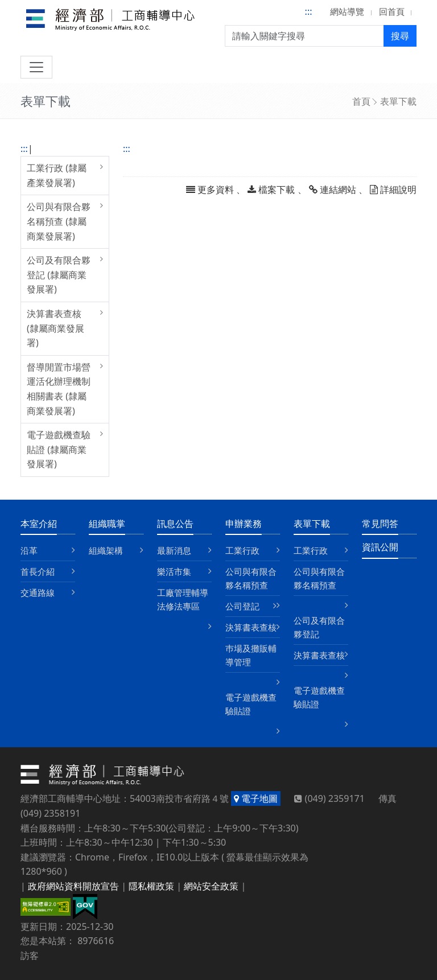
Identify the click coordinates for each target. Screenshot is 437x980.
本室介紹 (39, 524)
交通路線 (38, 592)
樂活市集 (174, 571)
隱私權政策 (151, 886)
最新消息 (174, 550)
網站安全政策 (211, 886)
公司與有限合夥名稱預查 (251, 578)
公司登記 (242, 606)
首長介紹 (38, 571)
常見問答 (380, 524)
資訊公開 (380, 547)
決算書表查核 (251, 627)
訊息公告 (175, 524)
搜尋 (400, 36)
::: (309, 11)
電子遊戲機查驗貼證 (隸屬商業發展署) (59, 449)
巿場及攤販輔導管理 (251, 655)
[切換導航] (36, 67)
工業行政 (242, 550)
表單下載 (398, 101)
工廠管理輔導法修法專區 (183, 599)
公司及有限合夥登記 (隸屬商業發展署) (59, 275)
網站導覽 (347, 11)
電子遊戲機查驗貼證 (251, 704)
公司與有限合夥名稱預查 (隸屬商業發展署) (59, 221)
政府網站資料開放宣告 (73, 886)
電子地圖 (256, 798)
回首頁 (392, 11)
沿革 (29, 550)
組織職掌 (107, 524)
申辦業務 (244, 524)
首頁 (361, 101)
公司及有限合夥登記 (319, 627)
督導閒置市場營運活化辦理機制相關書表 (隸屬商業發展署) (59, 389)
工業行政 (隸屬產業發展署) (57, 175)
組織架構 (106, 550)
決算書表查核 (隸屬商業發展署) (55, 328)
